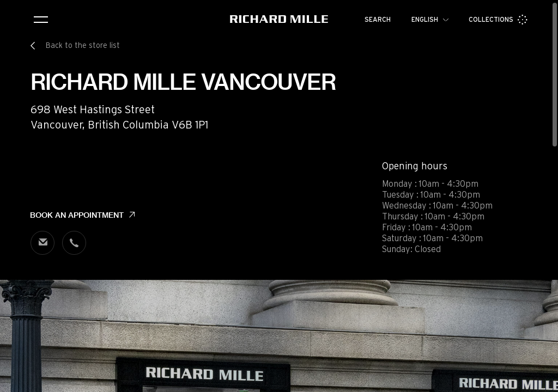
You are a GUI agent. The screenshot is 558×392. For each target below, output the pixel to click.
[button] (542, 380)
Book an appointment (77, 215)
